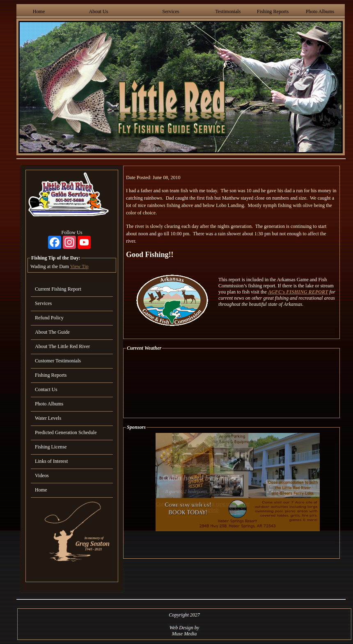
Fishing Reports (273, 11)
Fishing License (51, 447)
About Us (99, 11)
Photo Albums (320, 11)
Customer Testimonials (58, 361)
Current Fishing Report (58, 289)
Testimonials (228, 11)
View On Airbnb (203, 510)
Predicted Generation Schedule (66, 432)
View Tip (79, 266)
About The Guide (52, 332)
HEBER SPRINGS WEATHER (232, 385)
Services (171, 11)
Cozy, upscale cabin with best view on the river (203, 504)
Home (39, 11)
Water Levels (48, 418)
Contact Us (46, 389)
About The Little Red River (62, 346)
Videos (42, 476)
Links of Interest (51, 461)
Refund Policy (49, 318)
